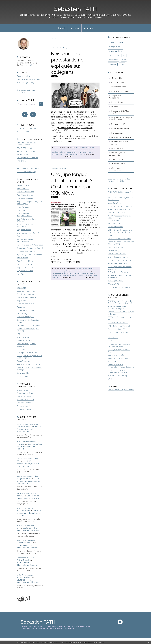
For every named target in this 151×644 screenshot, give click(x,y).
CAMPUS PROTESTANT (117, 254)
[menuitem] (61, 28)
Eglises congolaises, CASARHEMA (29, 255)
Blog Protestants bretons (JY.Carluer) (26, 220)
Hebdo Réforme (23, 349)
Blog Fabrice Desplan (25, 195)
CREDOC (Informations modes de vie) (120, 318)
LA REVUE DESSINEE (25, 341)
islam (86, 275)
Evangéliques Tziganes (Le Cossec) (30, 248)
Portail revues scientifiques (118, 323)
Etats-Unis (113, 64)
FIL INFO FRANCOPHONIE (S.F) (29, 168)
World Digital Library (115, 281)
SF (18, 461)
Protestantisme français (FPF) (28, 251)
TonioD (20, 496)
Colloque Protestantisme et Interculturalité (29, 429)
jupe (68, 275)
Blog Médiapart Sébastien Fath (28, 233)
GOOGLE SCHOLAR (24, 148)
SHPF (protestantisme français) (120, 209)
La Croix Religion (23, 313)
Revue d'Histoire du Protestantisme (30, 245)
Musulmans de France (25, 403)
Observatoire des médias (26, 291)
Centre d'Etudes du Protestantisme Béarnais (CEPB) (121, 243)
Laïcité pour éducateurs (26, 304)
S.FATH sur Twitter (24, 154)
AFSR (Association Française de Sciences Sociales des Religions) (120, 302)
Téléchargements (118, 159)
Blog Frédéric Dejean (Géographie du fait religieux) (30, 203)
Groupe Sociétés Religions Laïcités (121, 390)
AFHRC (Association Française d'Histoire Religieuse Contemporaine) (119, 218)
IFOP (110, 341)
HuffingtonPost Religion (26, 310)
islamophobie (93, 275)
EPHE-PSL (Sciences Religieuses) (120, 206)
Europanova (21, 307)
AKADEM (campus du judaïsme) (29, 364)
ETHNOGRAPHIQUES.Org (118, 376)
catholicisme (114, 60)
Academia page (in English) (27, 83)
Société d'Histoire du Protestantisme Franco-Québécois (121, 366)
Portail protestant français (27, 294)
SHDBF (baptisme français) (118, 257)
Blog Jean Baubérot (24, 230)
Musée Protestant (24, 185)
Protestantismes (81, 148)
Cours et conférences (119, 87)
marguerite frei (23, 479)
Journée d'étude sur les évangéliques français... (30, 446)
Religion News (22, 301)
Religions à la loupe (118, 148)
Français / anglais (23, 76)
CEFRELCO (112, 235)
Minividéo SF (116, 107)
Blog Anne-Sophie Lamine (26, 267)
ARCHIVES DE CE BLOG (26, 151)
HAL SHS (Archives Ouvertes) (119, 326)
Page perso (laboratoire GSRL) (28, 79)
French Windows (23, 207)
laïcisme (68, 273)
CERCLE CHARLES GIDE (26, 210)
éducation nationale (59, 275)
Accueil (61, 28)
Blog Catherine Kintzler (25, 261)
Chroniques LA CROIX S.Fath (27, 352)
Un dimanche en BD (63, 150)
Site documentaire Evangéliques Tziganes (29, 321)
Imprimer (69, 157)
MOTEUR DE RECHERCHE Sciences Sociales (27, 144)
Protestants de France (25, 409)
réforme (79, 150)
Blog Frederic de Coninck (26, 236)
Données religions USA (116, 329)
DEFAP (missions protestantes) (120, 239)
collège (55, 152)
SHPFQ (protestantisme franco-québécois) (120, 268)
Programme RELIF (118, 124)
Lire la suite (29, 65)
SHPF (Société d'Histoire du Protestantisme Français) (118, 371)
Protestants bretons (115, 227)
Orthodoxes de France (25, 406)
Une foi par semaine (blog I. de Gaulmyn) (28, 330)
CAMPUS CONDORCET (117, 247)
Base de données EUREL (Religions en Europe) (121, 313)
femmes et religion (77, 275)
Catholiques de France (25, 396)
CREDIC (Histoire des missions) (120, 260)
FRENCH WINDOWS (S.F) (26, 172)
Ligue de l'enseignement (26, 264)
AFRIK (19, 334)
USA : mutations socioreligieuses (116, 169)
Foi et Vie (20, 274)
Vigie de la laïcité (23, 337)
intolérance (76, 273)
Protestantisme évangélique (121, 129)
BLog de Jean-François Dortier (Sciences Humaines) (119, 345)
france (89, 271)
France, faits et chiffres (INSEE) (28, 297)
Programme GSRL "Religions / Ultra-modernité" (121, 119)
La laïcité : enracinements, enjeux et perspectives (28, 464)
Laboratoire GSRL (115, 203)
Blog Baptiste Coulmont (26, 192)
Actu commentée (81, 269)
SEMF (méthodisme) (115, 224)
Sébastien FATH (75, 9)
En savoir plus (100, 642)
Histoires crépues (23, 376)
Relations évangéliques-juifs (121, 137)
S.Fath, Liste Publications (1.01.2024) (26, 91)
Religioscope (21, 288)
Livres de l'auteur (117, 102)
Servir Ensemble (23, 373)
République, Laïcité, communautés (68, 271)
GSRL (122, 64)
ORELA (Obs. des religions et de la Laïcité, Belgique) (29, 357)
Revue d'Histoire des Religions (119, 358)
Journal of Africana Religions (118, 355)
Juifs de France (22, 390)
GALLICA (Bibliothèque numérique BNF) (121, 193)
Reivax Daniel (23, 560)
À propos (89, 28)
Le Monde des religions (26, 317)
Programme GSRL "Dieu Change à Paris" (119, 112)
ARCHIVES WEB (23, 161)
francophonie (114, 55)
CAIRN (110, 379)
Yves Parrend (23, 511)
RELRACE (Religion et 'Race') (118, 263)
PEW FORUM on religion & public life (120, 333)
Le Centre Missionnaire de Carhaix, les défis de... (29, 513)
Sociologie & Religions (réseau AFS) (119, 351)
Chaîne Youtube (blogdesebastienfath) (25, 215)
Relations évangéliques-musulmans (119, 143)
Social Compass (114, 362)
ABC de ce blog (117, 78)
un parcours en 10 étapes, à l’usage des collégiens (72, 129)
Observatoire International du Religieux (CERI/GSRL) (119, 180)
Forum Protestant (23, 361)
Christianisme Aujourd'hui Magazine (26, 345)
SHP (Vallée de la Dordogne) (118, 272)
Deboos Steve (23, 427)
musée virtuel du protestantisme (70, 152)
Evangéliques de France (26, 393)
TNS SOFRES (113, 338)
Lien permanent (58, 148)
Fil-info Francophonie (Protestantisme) (25, 241)
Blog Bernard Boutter (25, 198)
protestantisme (88, 150)
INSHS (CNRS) (113, 251)
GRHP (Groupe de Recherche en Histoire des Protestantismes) (120, 231)
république (56, 273)
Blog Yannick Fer (23, 189)
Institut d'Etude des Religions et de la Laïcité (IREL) (121, 199)
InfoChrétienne (22, 258)
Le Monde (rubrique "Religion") (28, 325)
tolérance (84, 273)
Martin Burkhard (24, 577)
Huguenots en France (25, 271)
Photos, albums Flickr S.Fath (27, 128)
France (121, 42)
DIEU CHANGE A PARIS (117, 213)
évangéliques (114, 47)
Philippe (21, 444)
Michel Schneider (25, 543)
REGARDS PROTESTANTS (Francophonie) (26, 225)
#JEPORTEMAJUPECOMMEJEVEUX (65, 262)
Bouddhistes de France (25, 400)
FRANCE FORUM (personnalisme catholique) (29, 369)
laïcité (63, 273)
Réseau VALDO (114, 284)
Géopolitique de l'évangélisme (116, 97)
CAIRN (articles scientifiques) (28, 158)
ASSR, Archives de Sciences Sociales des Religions (118, 307)
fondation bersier (76, 154)
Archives (75, 28)
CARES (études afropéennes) (119, 287)
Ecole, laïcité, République (120, 91)
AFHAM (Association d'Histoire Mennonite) (119, 276)
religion (55, 278)
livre (124, 55)
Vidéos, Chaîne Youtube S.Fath (28, 132)
